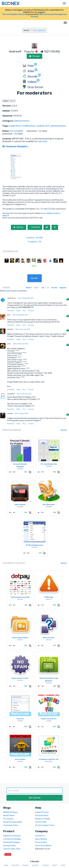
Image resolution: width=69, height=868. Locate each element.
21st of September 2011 (26, 298)
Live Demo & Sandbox (12, 839)
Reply (18, 311)
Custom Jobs (41, 822)
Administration (22, 121)
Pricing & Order (9, 846)
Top (43, 288)
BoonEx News (9, 816)
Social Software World (13, 822)
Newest (29, 288)
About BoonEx (41, 839)
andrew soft (43, 126)
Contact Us (40, 836)
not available (16, 131)
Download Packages (12, 842)
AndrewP (20, 469)
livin (9, 315)
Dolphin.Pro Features (12, 836)
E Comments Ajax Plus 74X (49, 759)
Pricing (25, 865)
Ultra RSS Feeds (49, 505)
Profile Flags (49, 597)
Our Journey (8, 819)
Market (27, 30)
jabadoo (10, 329)
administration (58, 126)
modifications (29, 126)
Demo (63, 865)
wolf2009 (11, 394)
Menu (64, 2)
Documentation (42, 816)
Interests (20, 719)
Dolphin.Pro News (10, 812)
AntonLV (20, 599)
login (8, 291)
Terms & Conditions (43, 846)
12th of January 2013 (24, 394)
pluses (31, 311)
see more (42, 141)
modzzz (20, 721)
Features (15, 865)
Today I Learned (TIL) (49, 719)
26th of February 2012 (20, 344)
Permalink (11, 311)
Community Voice (11, 825)
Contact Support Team (45, 825)
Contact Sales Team (12, 849)
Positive (54, 288)
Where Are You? (49, 638)
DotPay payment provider (20, 597)
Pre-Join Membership (49, 464)
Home (6, 865)
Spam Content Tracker (20, 678)
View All (64, 430)
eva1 (9, 344)
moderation (15, 126)
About (55, 865)
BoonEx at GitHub (43, 819)
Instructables (20, 759)
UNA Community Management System (49, 15)
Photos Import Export (20, 638)
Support (35, 865)
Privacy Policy (41, 842)
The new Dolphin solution (14, 14)
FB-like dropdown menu (34, 545)
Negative (63, 288)
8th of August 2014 (22, 413)
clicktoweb (11, 298)
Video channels (20, 505)
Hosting (46, 865)
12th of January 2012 (23, 329)
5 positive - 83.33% (34, 238)
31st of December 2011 (20, 315)
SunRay (10, 413)
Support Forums (42, 812)
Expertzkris (49, 761)
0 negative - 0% (34, 242)
